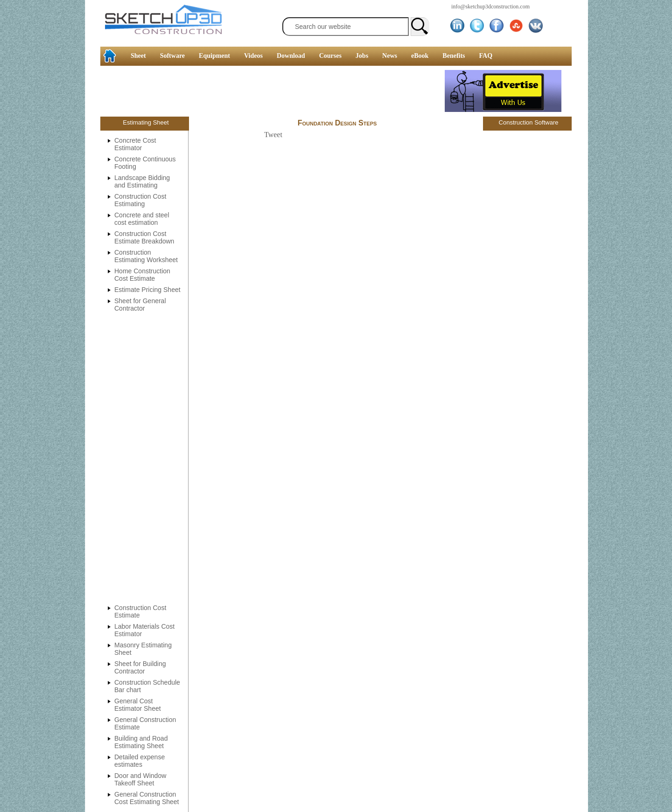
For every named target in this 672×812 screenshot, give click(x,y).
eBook (420, 56)
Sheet (138, 56)
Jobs (362, 56)
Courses (330, 56)
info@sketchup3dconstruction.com (490, 7)
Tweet (273, 135)
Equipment (214, 56)
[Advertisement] (37, 142)
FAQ (486, 56)
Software (172, 56)
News (390, 56)
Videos (253, 56)
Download (291, 56)
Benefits (454, 56)
